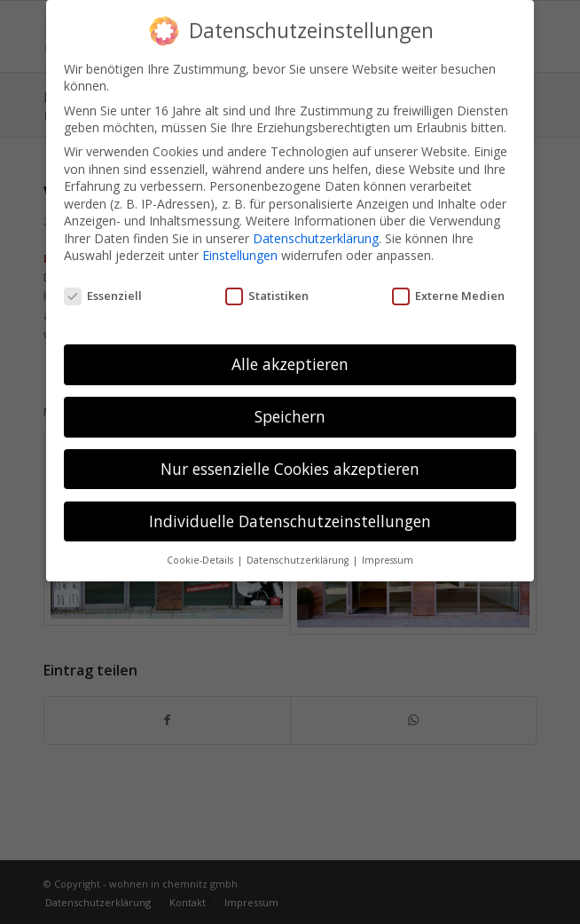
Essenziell (103, 296)
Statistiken (267, 296)
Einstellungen (240, 255)
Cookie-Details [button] (201, 560)
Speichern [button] (290, 416)
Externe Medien (448, 296)
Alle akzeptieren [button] (290, 364)
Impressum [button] (388, 560)
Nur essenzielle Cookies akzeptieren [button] (290, 469)
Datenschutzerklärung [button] (299, 560)
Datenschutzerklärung (316, 238)
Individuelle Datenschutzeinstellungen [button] (290, 521)
